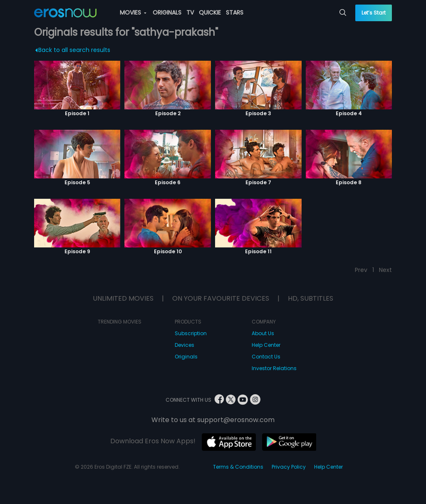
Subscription (191, 333)
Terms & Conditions (238, 467)
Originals (186, 357)
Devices (185, 345)
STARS (235, 12)
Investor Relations (274, 368)
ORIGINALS (167, 12)
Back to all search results (73, 50)
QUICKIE (210, 12)
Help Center (266, 345)
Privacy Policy (289, 467)
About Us (263, 333)
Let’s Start (374, 13)
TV (190, 12)
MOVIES (133, 12)
